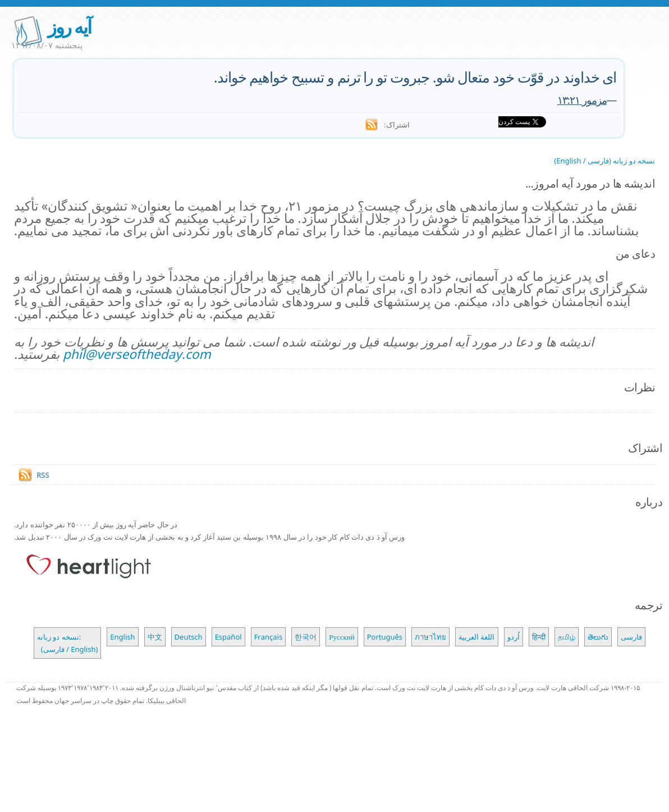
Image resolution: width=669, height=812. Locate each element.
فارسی (631, 637)
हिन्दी (539, 637)
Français (269, 637)
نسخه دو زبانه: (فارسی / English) (67, 643)
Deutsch (189, 637)
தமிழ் (567, 637)
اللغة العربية (476, 637)
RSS (43, 475)
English (122, 637)
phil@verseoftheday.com (137, 354)
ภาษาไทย (430, 637)
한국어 (306, 637)
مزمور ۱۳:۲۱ (582, 100)
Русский (342, 637)
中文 (155, 637)
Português (385, 637)
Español (228, 637)
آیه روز (69, 27)
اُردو (514, 637)
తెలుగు (598, 637)
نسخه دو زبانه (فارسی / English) (604, 161)
